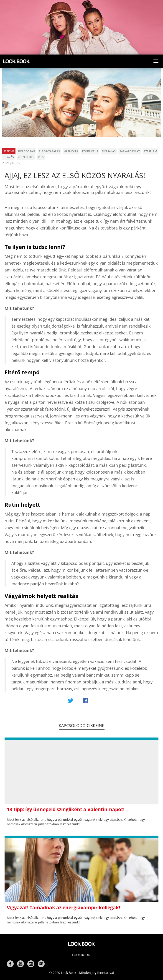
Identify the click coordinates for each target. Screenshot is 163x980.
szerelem (150, 151)
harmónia (71, 151)
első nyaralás (49, 151)
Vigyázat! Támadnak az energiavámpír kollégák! (64, 907)
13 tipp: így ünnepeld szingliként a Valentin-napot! (66, 809)
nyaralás (109, 151)
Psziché (9, 151)
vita (41, 157)
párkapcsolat (130, 151)
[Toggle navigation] (156, 61)
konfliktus (90, 151)
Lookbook (81, 955)
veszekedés (26, 157)
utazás (9, 157)
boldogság (27, 151)
